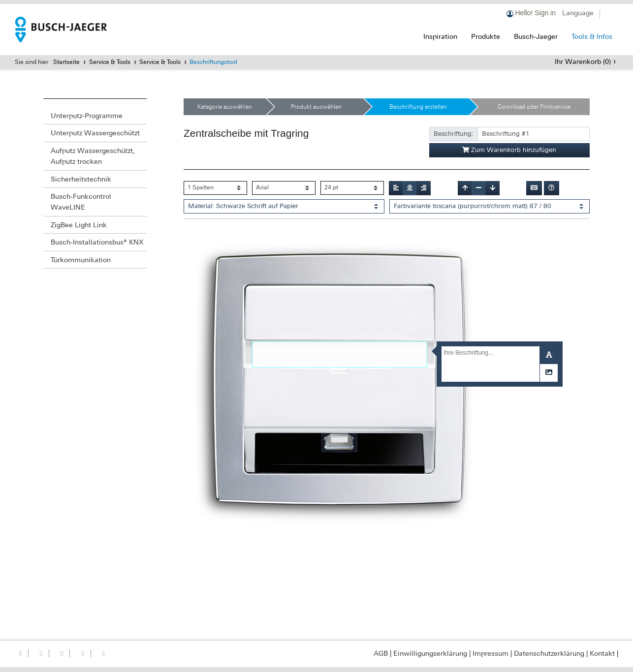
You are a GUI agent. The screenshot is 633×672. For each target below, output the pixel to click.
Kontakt (602, 653)
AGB (381, 653)
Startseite (66, 62)
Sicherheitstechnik (81, 179)
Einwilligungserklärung (430, 653)
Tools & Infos (592, 36)
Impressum (491, 653)
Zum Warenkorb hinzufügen (509, 150)
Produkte (486, 36)
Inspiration (440, 36)
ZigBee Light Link (79, 225)
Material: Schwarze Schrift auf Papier (243, 206)
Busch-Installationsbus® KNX (97, 242)
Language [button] (578, 13)
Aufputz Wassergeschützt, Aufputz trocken (93, 156)
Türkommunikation (81, 260)
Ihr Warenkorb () (583, 61)
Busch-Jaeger (536, 36)
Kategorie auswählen (225, 107)
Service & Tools (110, 62)
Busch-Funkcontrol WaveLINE (81, 202)
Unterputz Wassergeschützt (95, 133)
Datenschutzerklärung (549, 653)
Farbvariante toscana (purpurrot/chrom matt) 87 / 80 (473, 206)
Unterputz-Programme (87, 116)
